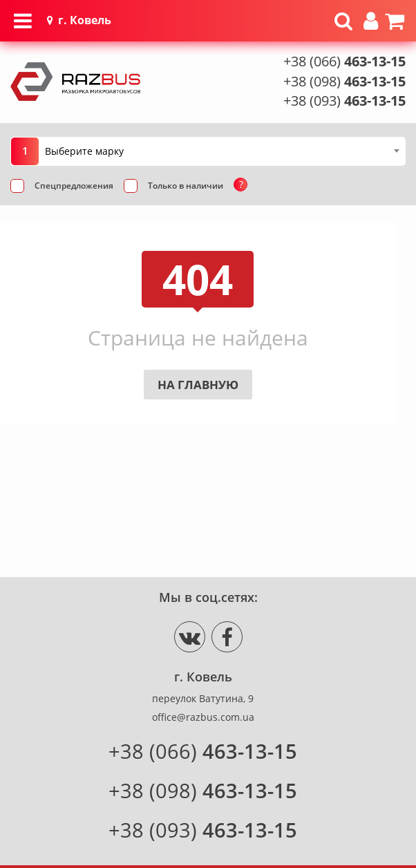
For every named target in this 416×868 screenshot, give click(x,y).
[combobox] (222, 151)
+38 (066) (344, 61)
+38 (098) (344, 81)
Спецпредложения (74, 304)
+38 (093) (344, 101)
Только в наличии (186, 304)
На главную (198, 503)
